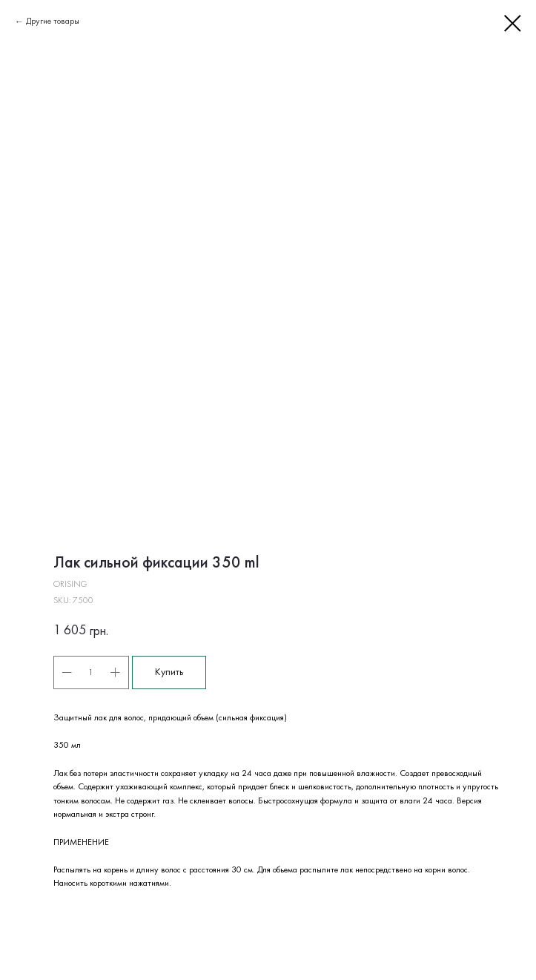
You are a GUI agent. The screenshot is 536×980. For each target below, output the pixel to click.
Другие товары (53, 22)
